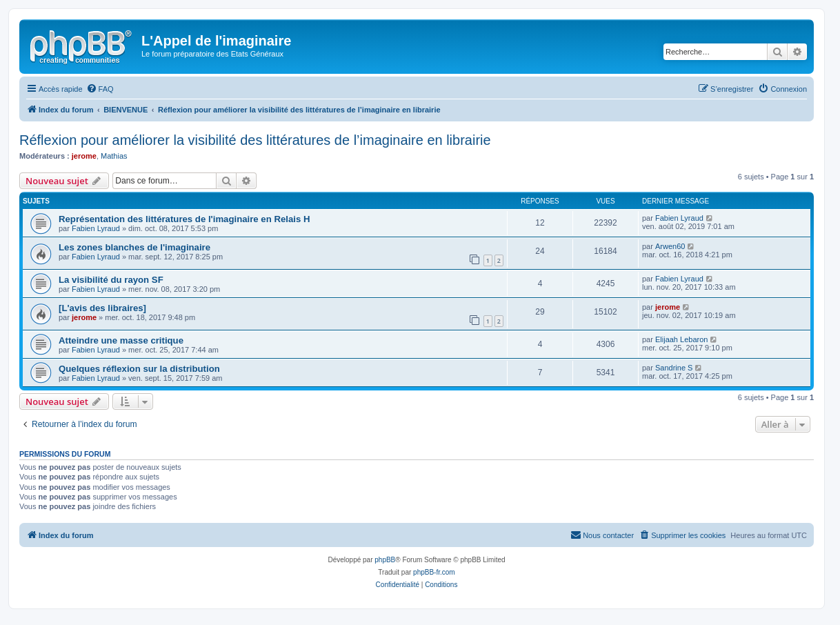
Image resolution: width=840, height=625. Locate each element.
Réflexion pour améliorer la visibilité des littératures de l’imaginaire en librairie (255, 140)
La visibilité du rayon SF (111, 280)
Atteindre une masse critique (121, 340)
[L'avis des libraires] (102, 308)
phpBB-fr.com (434, 572)
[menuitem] (100, 89)
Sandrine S (674, 368)
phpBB (385, 560)
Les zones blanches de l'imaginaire (134, 247)
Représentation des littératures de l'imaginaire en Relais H (184, 219)
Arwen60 (670, 246)
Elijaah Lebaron (681, 339)
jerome (84, 156)
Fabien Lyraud (96, 228)
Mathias (114, 156)
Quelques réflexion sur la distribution (139, 369)
